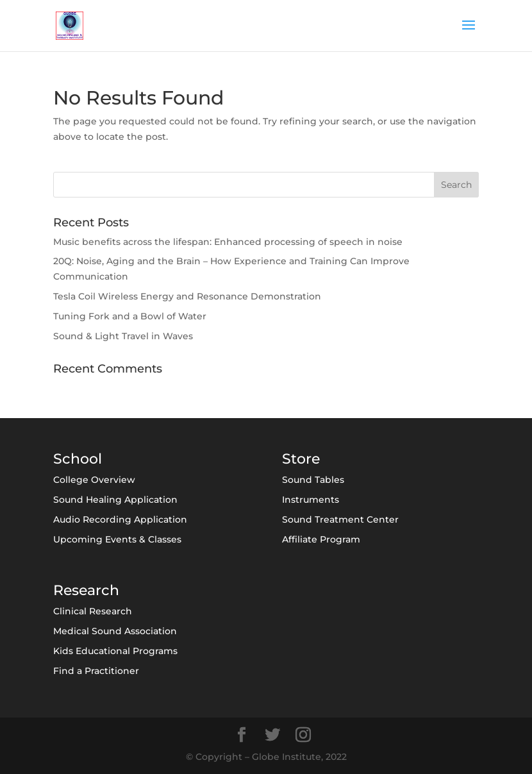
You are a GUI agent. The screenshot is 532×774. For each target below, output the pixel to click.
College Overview (94, 480)
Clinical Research (93, 611)
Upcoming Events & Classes (117, 539)
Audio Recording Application (120, 519)
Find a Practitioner (96, 671)
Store (301, 459)
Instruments (311, 500)
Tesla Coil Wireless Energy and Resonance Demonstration (187, 296)
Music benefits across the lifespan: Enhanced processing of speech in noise (228, 242)
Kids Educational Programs (115, 651)
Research (86, 590)
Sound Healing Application (115, 500)
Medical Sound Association (115, 631)
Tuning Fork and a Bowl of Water (130, 316)
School (78, 459)
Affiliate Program (321, 539)
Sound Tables (313, 480)
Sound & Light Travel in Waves (123, 336)
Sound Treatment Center (340, 519)
